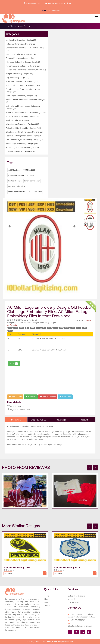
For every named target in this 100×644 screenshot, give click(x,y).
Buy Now (31, 397)
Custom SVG (73, 602)
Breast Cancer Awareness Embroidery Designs (25, 101)
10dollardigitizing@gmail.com (58, 3)
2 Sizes (8, 573)
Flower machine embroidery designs (23, 66)
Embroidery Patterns (17, 192)
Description (16, 420)
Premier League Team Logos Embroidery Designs (23, 90)
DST (30, 192)
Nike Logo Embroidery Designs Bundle (23, 62)
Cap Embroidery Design (17, 78)
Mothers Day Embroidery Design (21, 40)
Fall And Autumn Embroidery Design (22, 81)
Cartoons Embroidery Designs (21, 151)
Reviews (61, 420)
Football (30, 175)
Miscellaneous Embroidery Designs (23, 124)
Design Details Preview (21, 26)
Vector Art (72, 599)
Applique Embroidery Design (19, 120)
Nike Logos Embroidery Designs (21, 54)
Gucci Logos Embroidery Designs (21, 96)
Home (7, 26)
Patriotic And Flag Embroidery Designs (24, 136)
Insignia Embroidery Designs (19, 74)
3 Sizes (58, 573)
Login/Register (55, 10)
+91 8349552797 (32, 3)
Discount (84, 420)
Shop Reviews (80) (39, 420)
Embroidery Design (32, 181)
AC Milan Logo (14, 170)
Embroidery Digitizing (76, 596)
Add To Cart (15, 397)
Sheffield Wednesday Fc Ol (67, 568)
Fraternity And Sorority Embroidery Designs (26, 112)
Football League (15, 181)
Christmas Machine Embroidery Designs (24, 132)
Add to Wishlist (48, 397)
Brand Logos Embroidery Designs (22, 144)
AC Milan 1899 (29, 170)
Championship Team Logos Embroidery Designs (26, 49)
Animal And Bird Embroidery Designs (24, 128)
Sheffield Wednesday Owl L (17, 568)
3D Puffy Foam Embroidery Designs (22, 116)
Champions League (16, 175)
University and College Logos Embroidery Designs (23, 107)
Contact (47, 606)
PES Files (38, 192)
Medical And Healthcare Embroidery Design (26, 70)
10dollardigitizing (50, 641)
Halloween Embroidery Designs (21, 44)
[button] (96, 17)
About (47, 599)
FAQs (46, 602)
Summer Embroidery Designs (20, 58)
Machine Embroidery (17, 186)
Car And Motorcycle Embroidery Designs (25, 140)
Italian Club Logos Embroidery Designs (23, 85)
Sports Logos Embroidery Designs (22, 147)
